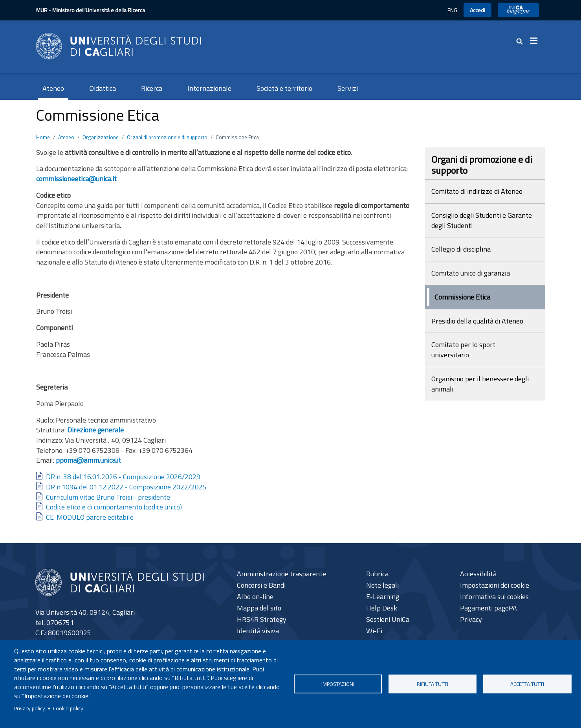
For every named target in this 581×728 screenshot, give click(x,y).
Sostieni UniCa (388, 619)
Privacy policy (30, 708)
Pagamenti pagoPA (488, 608)
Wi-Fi (374, 631)
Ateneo (53, 88)
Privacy (471, 619)
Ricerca (152, 88)
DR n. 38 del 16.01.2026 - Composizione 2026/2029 (123, 477)
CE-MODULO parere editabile (90, 517)
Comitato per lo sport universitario (463, 350)
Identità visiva (258, 631)
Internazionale (209, 88)
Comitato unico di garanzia (471, 273)
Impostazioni (338, 684)
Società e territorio (284, 88)
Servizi (348, 88)
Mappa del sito (259, 608)
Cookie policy (68, 708)
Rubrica (377, 574)
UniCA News (518, 10)
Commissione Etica (462, 297)
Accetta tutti (527, 684)
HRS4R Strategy (262, 619)
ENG (452, 10)
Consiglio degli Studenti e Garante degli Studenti (482, 220)
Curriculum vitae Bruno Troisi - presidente (108, 497)
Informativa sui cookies (494, 597)
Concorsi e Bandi (261, 585)
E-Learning (383, 597)
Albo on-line (255, 597)
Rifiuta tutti (433, 684)
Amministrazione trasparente (281, 574)
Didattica (103, 88)
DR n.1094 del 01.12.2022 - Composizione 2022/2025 (126, 487)
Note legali (382, 585)
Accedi (477, 10)
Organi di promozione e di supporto (167, 137)
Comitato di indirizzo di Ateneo (477, 191)
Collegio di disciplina (461, 249)
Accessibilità (478, 574)
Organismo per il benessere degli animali (480, 384)
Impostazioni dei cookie (495, 585)
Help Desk (382, 608)
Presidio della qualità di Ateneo (477, 321)
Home (43, 137)
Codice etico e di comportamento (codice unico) (114, 507)
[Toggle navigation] (537, 41)
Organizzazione (101, 137)
